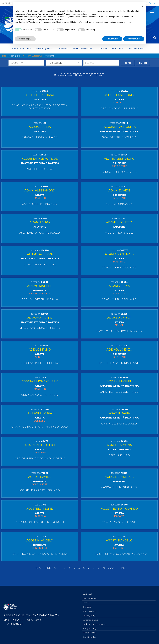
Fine (123, 622)
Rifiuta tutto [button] (112, 39)
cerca (128, 71)
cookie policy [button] (91, 14)
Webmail (87, 637)
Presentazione (13, 57)
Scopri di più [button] (25, 39)
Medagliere (94, 57)
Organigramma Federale (54, 57)
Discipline (36, 57)
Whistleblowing (146, 57)
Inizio (38, 622)
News (76, 48)
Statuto (25, 57)
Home (15, 48)
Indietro (50, 622)
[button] (143, 7)
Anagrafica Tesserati (111, 57)
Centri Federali (129, 57)
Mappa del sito (90, 641)
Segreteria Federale (77, 57)
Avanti (112, 622)
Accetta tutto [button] (134, 39)
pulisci (143, 71)
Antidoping (7, 3)
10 (104, 622)
